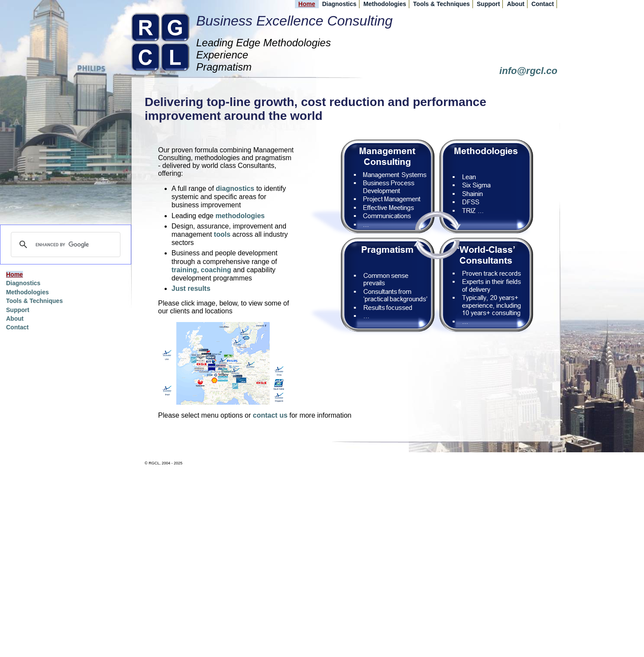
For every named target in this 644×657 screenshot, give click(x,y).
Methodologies (385, 4)
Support (489, 4)
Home (307, 4)
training (184, 270)
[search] (64, 245)
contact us (270, 415)
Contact (543, 4)
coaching (216, 270)
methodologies (240, 216)
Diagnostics (339, 4)
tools (222, 234)
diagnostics (235, 188)
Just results (191, 288)
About (515, 4)
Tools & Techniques (442, 4)
